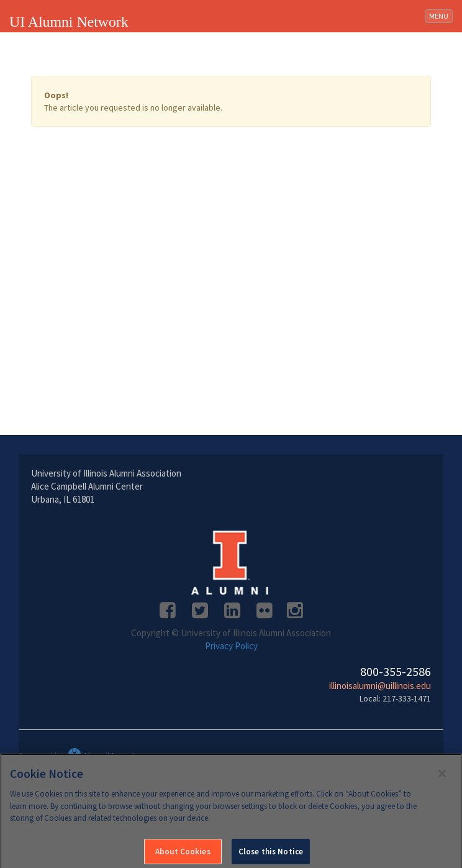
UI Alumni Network (69, 22)
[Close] (442, 776)
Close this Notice (271, 854)
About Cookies (183, 854)
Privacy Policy (231, 646)
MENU (441, 15)
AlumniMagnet (102, 756)
